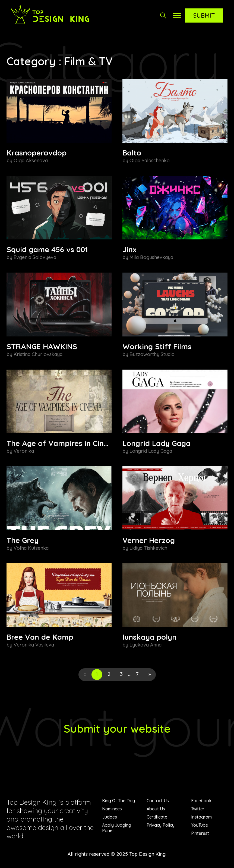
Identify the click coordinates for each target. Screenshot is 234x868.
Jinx (129, 249)
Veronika (24, 451)
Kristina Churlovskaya (38, 354)
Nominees (112, 809)
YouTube (200, 825)
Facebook (201, 801)
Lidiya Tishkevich (148, 548)
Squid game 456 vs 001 (47, 249)
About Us (156, 809)
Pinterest (200, 833)
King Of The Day (118, 801)
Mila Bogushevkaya (151, 257)
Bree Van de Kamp (40, 637)
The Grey (23, 540)
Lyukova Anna (146, 645)
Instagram (201, 817)
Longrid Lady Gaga (156, 443)
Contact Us (158, 801)
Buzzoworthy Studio (152, 354)
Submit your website (117, 729)
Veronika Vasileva (34, 645)
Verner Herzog (149, 540)
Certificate (157, 817)
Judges (110, 817)
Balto (132, 153)
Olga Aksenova (31, 160)
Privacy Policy (161, 825)
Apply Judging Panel (117, 828)
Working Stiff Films (157, 346)
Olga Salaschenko (150, 160)
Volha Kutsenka (31, 548)
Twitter (198, 809)
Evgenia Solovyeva (35, 257)
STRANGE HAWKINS (42, 346)
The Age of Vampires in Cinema (63, 443)
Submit (204, 15)
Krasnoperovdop (37, 153)
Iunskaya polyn (149, 637)
